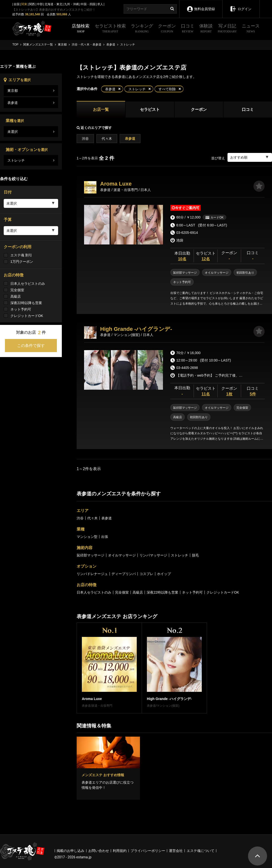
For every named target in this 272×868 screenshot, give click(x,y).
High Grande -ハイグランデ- (136, 329)
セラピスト (150, 109)
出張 (105, 537)
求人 (100, 4)
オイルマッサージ (122, 555)
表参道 (110, 89)
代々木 (107, 139)
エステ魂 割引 (21, 255)
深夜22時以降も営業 (26, 303)
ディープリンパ (124, 574)
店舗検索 (81, 29)
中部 (40, 4)
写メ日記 (227, 29)
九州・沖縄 (71, 4)
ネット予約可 (21, 309)
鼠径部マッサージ (91, 555)
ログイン (241, 5)
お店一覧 (101, 109)
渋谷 (85, 139)
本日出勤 (182, 257)
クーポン (167, 29)
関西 (32, 4)
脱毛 (195, 555)
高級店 (16, 296)
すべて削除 (167, 89)
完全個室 (17, 290)
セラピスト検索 (110, 29)
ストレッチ (137, 89)
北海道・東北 (53, 4)
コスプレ (146, 574)
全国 (17, 4)
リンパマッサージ (153, 555)
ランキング (142, 29)
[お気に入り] (259, 186)
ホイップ (164, 574)
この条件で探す (31, 346)
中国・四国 (88, 4)
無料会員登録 (201, 6)
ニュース (251, 29)
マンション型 (87, 537)
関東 (24, 4)
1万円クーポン (22, 262)
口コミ (188, 29)
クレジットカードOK (27, 316)
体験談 (206, 29)
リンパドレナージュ (92, 574)
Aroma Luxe (116, 184)
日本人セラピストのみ (28, 284)
